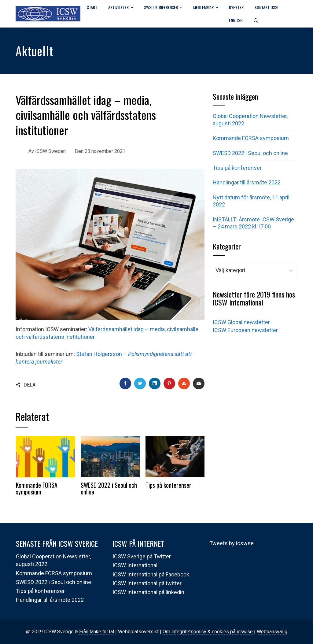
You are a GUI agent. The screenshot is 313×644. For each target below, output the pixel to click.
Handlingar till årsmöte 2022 (247, 182)
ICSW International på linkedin (148, 592)
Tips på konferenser (168, 485)
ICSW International (135, 565)
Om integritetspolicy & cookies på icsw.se (208, 632)
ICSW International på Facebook (151, 574)
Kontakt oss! (266, 7)
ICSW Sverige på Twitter (142, 556)
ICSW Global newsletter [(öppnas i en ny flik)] (241, 322)
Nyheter (236, 7)
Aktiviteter (121, 8)
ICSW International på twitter (147, 583)
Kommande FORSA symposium (37, 488)
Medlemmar (206, 8)
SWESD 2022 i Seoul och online (109, 488)
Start (92, 7)
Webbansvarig (272, 632)
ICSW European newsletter (245, 330)
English (236, 20)
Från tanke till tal (97, 632)
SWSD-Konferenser (164, 8)
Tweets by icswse (232, 543)
